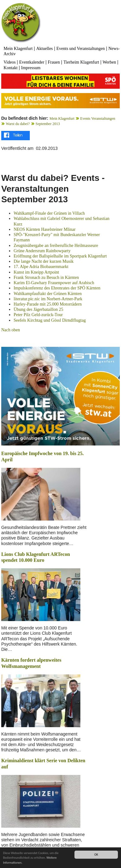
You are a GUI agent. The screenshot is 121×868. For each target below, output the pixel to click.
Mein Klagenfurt (18, 49)
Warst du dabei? (18, 124)
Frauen (54, 62)
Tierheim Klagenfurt (81, 62)
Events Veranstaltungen (98, 119)
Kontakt (11, 68)
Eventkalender (32, 62)
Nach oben (11, 330)
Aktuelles (45, 49)
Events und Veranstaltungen (81, 49)
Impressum (31, 68)
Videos (10, 62)
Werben (109, 62)
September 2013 (48, 124)
